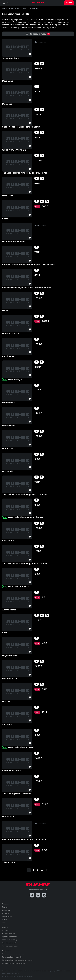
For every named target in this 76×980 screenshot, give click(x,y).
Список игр (15, 9)
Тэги (25, 9)
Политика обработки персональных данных (18, 960)
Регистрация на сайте (10, 943)
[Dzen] (44, 895)
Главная (5, 9)
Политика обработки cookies (12, 957)
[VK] (38, 895)
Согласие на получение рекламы (14, 963)
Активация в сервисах (10, 946)
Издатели (5, 913)
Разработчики (7, 916)
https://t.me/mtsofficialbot (38, 890)
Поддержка (6, 931)
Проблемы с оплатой (10, 937)
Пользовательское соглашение (13, 954)
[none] (9, 3)
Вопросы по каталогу (10, 940)
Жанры (5, 919)
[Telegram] (32, 895)
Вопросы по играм (9, 934)
